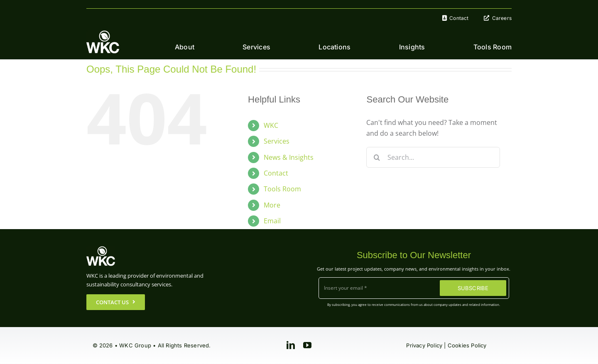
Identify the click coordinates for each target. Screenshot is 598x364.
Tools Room (282, 189)
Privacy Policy (424, 345)
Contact (276, 173)
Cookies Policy (467, 345)
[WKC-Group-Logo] (103, 34)
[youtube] (307, 345)
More (272, 205)
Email (272, 221)
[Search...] (433, 157)
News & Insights (289, 157)
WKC (271, 125)
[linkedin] (291, 345)
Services (277, 141)
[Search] (377, 157)
